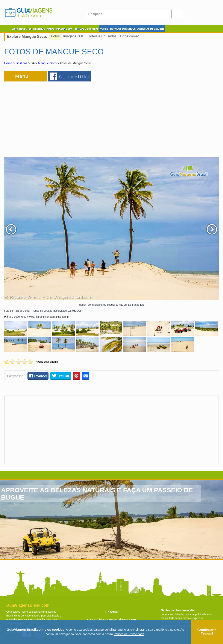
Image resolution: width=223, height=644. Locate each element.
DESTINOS (39, 29)
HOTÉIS (104, 29)
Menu (22, 76)
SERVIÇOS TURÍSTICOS (123, 29)
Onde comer (129, 36)
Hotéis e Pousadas (102, 36)
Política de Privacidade (129, 634)
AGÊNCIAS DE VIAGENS (151, 29)
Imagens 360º (74, 36)
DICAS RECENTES (22, 29)
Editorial (112, 612)
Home (8, 63)
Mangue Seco (47, 63)
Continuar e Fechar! (207, 632)
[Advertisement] (51, 117)
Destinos (21, 63)
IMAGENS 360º (64, 29)
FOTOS (50, 29)
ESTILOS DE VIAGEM (86, 29)
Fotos (55, 36)
